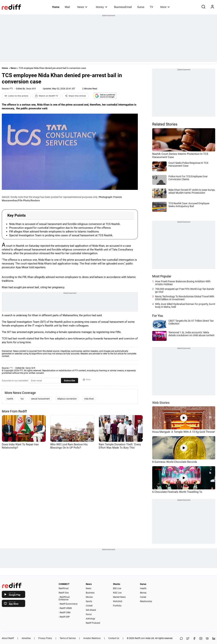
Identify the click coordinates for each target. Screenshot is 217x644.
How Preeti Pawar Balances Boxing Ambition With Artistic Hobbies (183, 283)
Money (102, 7)
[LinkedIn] (214, 639)
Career (143, 597)
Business (90, 593)
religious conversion (67, 399)
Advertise (26, 638)
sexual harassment (40, 399)
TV (151, 7)
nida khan (89, 399)
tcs (22, 399)
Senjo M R (31, 89)
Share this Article (75, 96)
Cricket (89, 606)
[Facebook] (194, 639)
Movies (89, 597)
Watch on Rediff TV (47, 96)
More (165, 7)
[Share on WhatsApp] (181, 639)
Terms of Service (68, 638)
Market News (119, 597)
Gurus (141, 7)
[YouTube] (207, 639)
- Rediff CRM (65, 613)
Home (56, 7)
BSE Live (117, 588)
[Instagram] (201, 639)
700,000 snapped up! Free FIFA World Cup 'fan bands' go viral (185, 290)
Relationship (146, 601)
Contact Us (114, 638)
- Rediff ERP (64, 617)
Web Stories (161, 403)
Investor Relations (92, 638)
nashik (10, 399)
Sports (89, 601)
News (82, 7)
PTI (11, 89)
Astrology (91, 619)
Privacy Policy (45, 638)
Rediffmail (64, 588)
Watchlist (118, 601)
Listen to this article (16, 96)
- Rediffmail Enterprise (64, 598)
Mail (67, 7)
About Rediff (8, 638)
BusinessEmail (123, 7)
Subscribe (70, 381)
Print (87, 380)
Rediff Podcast (93, 623)
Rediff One (64, 593)
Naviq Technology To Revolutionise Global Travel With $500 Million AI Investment (185, 298)
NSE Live (117, 593)
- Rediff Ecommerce (68, 604)
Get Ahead (91, 610)
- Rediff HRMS (65, 608)
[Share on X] (188, 639)
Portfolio (117, 606)
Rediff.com (140, 638)
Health (143, 588)
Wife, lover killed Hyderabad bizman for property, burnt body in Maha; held (185, 305)
